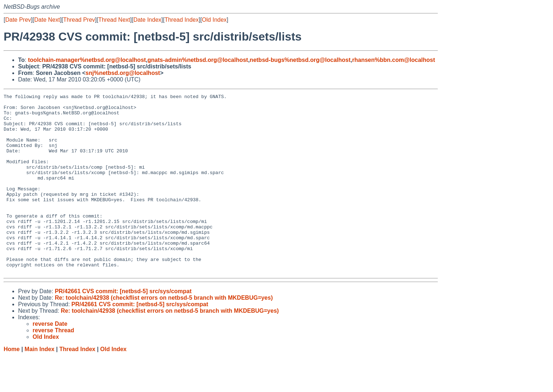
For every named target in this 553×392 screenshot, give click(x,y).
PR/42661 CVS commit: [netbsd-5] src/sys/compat (123, 327)
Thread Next (114, 20)
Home (12, 385)
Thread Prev (79, 20)
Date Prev (18, 20)
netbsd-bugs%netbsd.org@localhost (300, 60)
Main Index (40, 385)
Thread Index (182, 20)
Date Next (47, 20)
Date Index (147, 20)
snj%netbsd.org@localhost (123, 73)
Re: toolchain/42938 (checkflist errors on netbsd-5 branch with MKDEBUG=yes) (164, 334)
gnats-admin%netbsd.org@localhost (198, 60)
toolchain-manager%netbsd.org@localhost (87, 60)
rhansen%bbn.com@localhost (394, 60)
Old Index (214, 20)
